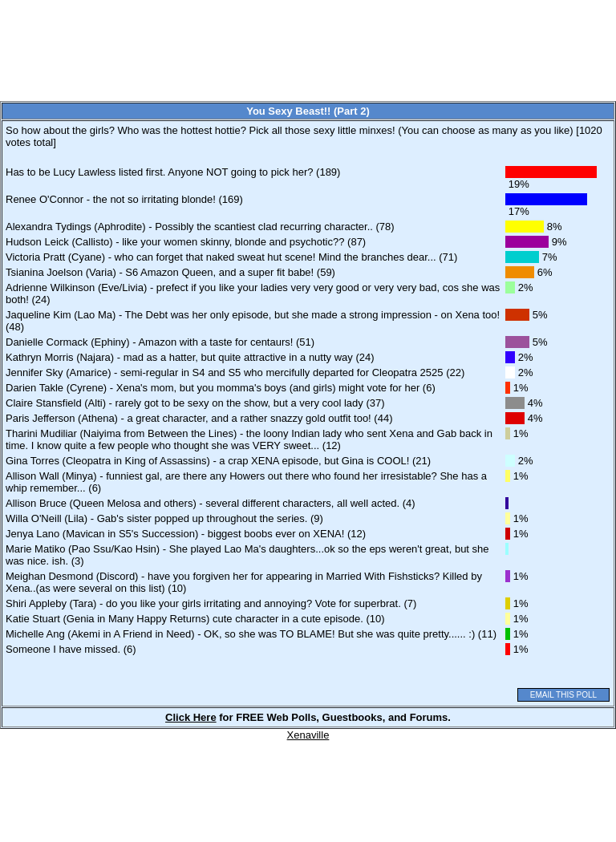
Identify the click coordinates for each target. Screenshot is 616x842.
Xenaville (308, 735)
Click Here (191, 717)
